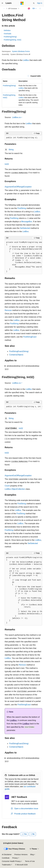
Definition (7, 30)
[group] (23, 257)
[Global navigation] (2, 3)
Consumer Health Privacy (11, 861)
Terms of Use (30, 861)
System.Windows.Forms (21, 51)
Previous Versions (21, 855)
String (11, 150)
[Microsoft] (22, 3)
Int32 (7, 164)
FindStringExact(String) (19, 351)
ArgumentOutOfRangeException (18, 187)
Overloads (8, 34)
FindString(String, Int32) (12, 40)
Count (7, 486)
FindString (22, 208)
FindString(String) (10, 37)
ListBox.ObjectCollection (15, 489)
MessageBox (27, 222)
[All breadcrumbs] (4, 9)
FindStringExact (30, 337)
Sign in (40, 3)
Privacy (15, 858)
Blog (32, 855)
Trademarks (6, 865)
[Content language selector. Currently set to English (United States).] (13, 843)
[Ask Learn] (29, 9)
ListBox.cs (16, 117)
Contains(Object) (16, 355)
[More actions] (40, 9)
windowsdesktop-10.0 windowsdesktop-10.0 (22, 368)
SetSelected (25, 228)
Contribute (6, 858)
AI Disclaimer (7, 855)
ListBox (26, 60)
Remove (8, 310)
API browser (13, 9)
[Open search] (34, 3)
